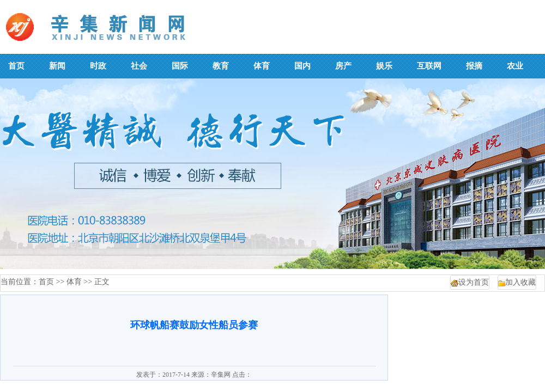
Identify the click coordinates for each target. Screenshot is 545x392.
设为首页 (474, 282)
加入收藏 (520, 282)
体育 (74, 282)
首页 (46, 282)
